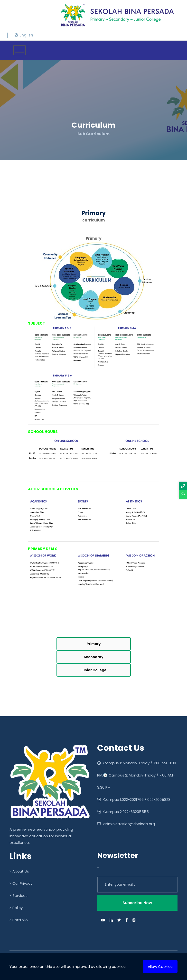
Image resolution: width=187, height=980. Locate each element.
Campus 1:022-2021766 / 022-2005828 (134, 799)
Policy (16, 908)
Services (19, 896)
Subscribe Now (137, 903)
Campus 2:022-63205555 (123, 812)
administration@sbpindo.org (126, 824)
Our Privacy (21, 883)
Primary (94, 644)
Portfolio (19, 920)
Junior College (93, 670)
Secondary (93, 657)
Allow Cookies (160, 967)
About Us (19, 871)
